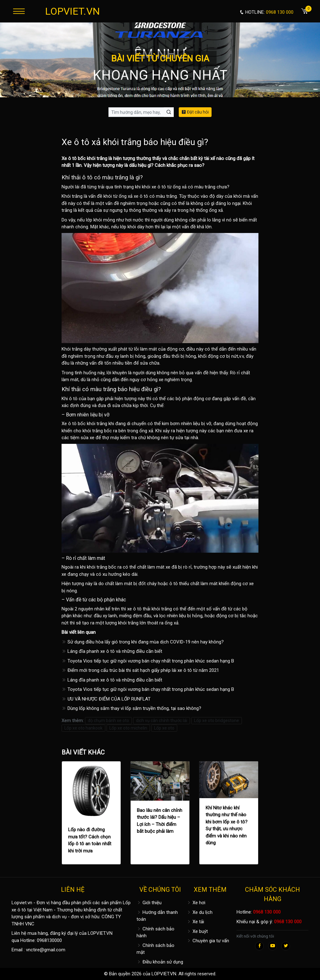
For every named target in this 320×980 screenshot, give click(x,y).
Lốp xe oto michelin (128, 728)
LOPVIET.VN (72, 11)
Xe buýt (197, 931)
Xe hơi (196, 903)
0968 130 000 (267, 912)
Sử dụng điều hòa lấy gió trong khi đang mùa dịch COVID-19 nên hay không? (143, 642)
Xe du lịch (200, 912)
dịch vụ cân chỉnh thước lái (162, 720)
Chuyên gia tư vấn (208, 941)
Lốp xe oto (164, 728)
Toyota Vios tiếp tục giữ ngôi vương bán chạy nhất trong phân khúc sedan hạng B (148, 661)
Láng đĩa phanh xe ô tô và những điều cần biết (112, 651)
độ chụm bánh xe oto (108, 720)
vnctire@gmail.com (46, 950)
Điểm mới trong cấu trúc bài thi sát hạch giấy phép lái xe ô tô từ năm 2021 (140, 670)
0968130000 (49, 940)
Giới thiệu (149, 903)
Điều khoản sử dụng (160, 962)
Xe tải (195, 922)
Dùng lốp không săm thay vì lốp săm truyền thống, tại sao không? (131, 708)
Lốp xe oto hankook (83, 728)
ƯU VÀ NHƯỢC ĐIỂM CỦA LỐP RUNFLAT (106, 699)
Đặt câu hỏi (195, 112)
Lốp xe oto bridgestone (217, 720)
